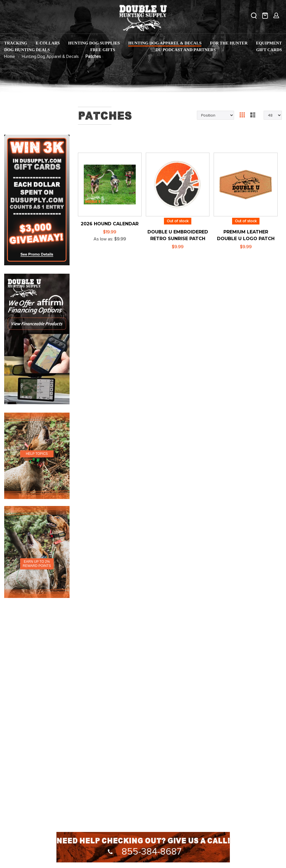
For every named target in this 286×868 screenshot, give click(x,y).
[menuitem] (16, 43)
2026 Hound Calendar (110, 224)
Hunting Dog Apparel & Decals (50, 57)
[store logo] (143, 17)
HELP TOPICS (37, 454)
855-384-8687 (143, 852)
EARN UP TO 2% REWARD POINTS (37, 564)
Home (10, 57)
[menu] (143, 47)
